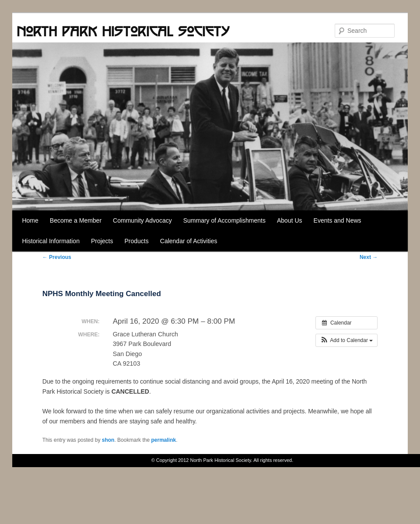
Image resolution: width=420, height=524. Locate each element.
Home (30, 220)
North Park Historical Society (123, 31)
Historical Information (51, 241)
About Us (290, 220)
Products (137, 241)
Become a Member (76, 220)
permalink (163, 440)
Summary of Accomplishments (224, 220)
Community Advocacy (142, 220)
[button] (347, 340)
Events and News (338, 220)
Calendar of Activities (189, 241)
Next (369, 257)
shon (108, 440)
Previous (57, 257)
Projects (102, 241)
